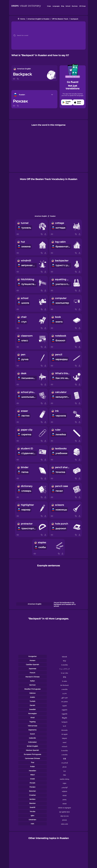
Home (23, 19)
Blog (63, 6)
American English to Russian (39, 19)
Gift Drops (82, 6)
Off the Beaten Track (60, 19)
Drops (49, 6)
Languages (56, 6)
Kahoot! (68, 6)
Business (75, 6)
